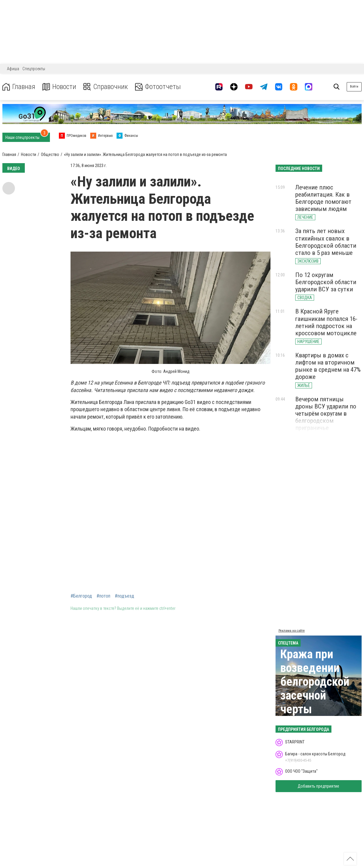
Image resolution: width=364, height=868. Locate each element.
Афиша (13, 69)
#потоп (103, 596)
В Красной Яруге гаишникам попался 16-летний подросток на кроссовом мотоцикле (326, 322)
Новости (59, 87)
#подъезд (124, 596)
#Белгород (81, 596)
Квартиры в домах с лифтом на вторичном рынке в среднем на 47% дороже (328, 366)
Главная (19, 87)
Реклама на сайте (292, 631)
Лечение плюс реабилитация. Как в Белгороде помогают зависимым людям (323, 198)
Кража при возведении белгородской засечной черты (315, 682)
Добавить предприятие (318, 786)
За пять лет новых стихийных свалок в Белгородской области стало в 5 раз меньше (326, 242)
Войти (354, 87)
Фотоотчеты (158, 87)
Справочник (106, 87)
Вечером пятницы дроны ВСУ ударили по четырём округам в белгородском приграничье (326, 414)
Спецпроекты (34, 69)
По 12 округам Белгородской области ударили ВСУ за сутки (326, 282)
